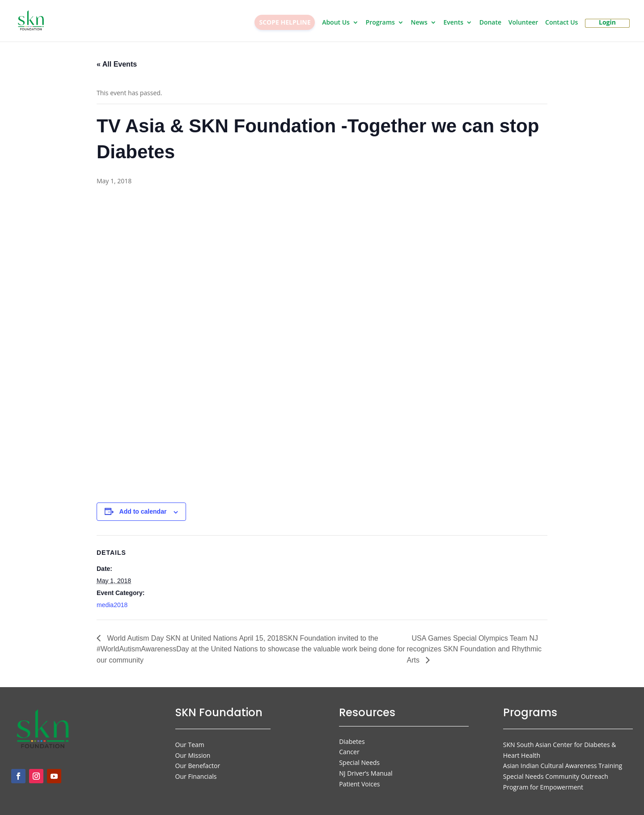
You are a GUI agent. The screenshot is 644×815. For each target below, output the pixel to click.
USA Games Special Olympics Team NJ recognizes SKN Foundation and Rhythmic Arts (475, 644)
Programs (380, 23)
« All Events (117, 59)
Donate (490, 23)
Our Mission (193, 750)
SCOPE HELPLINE (285, 22)
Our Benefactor (198, 760)
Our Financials (196, 771)
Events (453, 23)
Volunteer (523, 23)
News (419, 23)
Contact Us (561, 23)
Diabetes (352, 736)
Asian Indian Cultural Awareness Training (563, 760)
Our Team (190, 739)
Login (607, 23)
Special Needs (359, 757)
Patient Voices (359, 779)
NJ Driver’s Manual (366, 768)
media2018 (112, 600)
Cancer (349, 746)
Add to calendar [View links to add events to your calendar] (143, 506)
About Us (336, 23)
